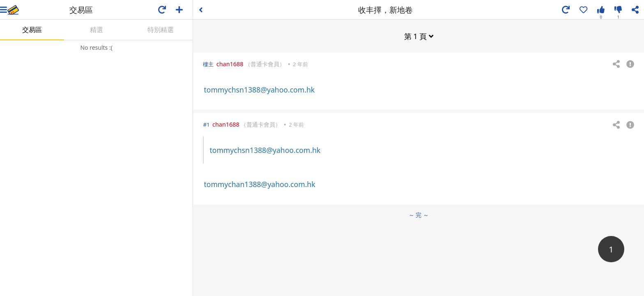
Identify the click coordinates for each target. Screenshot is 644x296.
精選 (97, 30)
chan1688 (230, 64)
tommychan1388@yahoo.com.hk (259, 184)
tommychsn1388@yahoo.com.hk (259, 90)
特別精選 (161, 30)
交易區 (32, 30)
